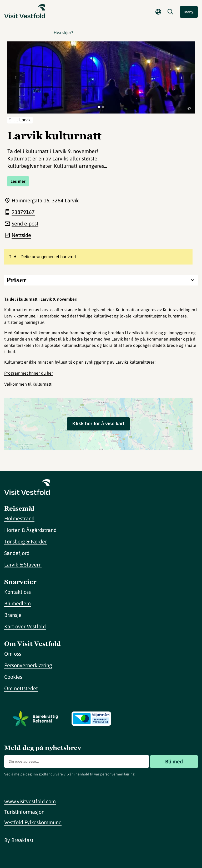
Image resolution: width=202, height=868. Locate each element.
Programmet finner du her (29, 373)
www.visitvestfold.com (30, 801)
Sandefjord (17, 553)
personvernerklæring (117, 774)
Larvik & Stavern (23, 565)
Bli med (174, 761)
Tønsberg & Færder (26, 541)
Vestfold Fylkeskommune (33, 822)
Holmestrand (19, 518)
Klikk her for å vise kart (98, 424)
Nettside (21, 235)
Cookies (13, 677)
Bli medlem (17, 603)
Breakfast (22, 840)
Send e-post (25, 223)
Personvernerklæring (28, 665)
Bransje (13, 615)
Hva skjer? (63, 33)
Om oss (13, 654)
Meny (189, 12)
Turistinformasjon (24, 812)
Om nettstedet (21, 688)
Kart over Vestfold (25, 626)
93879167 (23, 212)
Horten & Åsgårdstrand (30, 530)
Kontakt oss (17, 592)
